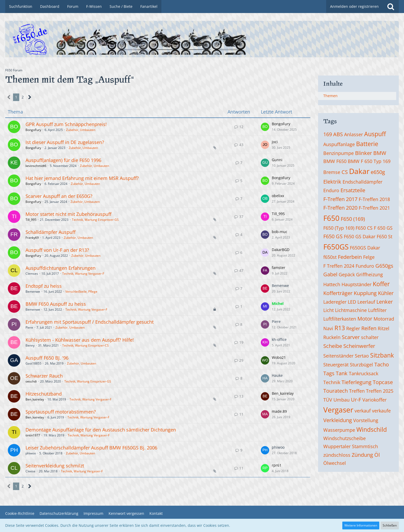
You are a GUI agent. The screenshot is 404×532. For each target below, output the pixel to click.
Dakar (359, 171)
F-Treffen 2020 (340, 208)
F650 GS (333, 236)
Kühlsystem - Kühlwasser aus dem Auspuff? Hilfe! (80, 340)
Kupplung (365, 293)
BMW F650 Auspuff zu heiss (56, 304)
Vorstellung (366, 420)
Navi (328, 328)
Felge (369, 257)
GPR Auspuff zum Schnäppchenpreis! (66, 124)
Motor (365, 319)
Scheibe (333, 346)
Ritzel (384, 328)
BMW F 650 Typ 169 (369, 161)
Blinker (364, 153)
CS (345, 172)
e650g (378, 172)
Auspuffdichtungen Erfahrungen (61, 268)
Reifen (369, 328)
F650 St (384, 236)
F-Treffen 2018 (374, 199)
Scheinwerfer (359, 346)
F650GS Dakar (365, 248)
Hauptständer (356, 284)
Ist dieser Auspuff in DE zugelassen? (65, 142)
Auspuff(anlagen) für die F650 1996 (63, 160)
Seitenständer (338, 356)
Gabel (330, 274)
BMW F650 (335, 161)
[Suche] (391, 7)
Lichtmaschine (351, 310)
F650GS (336, 247)
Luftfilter (377, 310)
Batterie (367, 144)
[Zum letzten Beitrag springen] (265, 127)
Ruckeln (332, 337)
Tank (342, 373)
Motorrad (384, 319)
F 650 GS (383, 228)
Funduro (365, 266)
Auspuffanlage (339, 144)
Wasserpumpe (339, 430)
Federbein (350, 257)
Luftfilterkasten (340, 319)
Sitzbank (382, 355)
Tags (329, 373)
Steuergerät (336, 365)
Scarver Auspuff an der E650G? (59, 196)
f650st (330, 257)
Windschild (372, 429)
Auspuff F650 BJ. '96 (47, 358)
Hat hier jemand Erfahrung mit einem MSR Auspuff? (82, 178)
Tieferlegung (356, 382)
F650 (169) (353, 219)
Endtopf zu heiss (44, 286)
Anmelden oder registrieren (354, 6)
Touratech (336, 391)
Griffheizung (370, 274)
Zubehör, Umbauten (81, 130)
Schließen (390, 525)
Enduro (331, 190)
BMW (380, 153)
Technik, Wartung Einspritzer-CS (86, 345)
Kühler (386, 293)
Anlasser (353, 134)
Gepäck (347, 274)
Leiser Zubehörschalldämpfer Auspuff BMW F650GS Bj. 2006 (91, 448)
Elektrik (332, 182)
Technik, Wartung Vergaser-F (83, 274)
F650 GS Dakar (360, 236)
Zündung (362, 455)
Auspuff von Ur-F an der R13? (57, 250)
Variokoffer (374, 400)
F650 (331, 218)
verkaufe (381, 411)
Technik (332, 382)
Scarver (351, 337)
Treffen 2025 (380, 391)
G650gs (384, 266)
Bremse (332, 172)
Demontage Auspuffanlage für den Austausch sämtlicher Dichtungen (101, 430)
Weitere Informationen (361, 525)
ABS (338, 134)
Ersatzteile (353, 190)
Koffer (381, 284)
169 (328, 134)
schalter (370, 337)
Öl (377, 455)
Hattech (332, 284)
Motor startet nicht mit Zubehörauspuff (68, 214)
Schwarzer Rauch (44, 376)
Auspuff (375, 134)
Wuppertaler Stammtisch (351, 446)
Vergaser (338, 410)
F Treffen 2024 (339, 266)
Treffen (357, 391)
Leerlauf (366, 302)
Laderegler (335, 302)
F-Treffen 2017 (340, 199)
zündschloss (337, 455)
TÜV (328, 400)
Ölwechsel (335, 463)
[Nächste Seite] (30, 97)
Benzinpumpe (339, 153)
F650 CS (364, 228)
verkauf (363, 411)
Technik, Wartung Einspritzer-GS (95, 220)
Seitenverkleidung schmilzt (55, 466)
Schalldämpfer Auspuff (51, 232)
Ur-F (356, 400)
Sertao (362, 356)
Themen (330, 96)
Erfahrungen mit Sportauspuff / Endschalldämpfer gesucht (90, 322)
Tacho (382, 364)
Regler (353, 328)
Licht (329, 310)
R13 (340, 328)
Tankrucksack (364, 373)
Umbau (342, 400)
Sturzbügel (361, 365)
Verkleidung (338, 420)
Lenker (385, 302)
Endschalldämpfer (362, 182)
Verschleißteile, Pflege (81, 292)
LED (352, 302)
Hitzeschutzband (44, 394)
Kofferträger (338, 293)
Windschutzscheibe (345, 438)
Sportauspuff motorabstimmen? (61, 412)
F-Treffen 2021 (374, 208)
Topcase (383, 382)
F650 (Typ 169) (339, 228)
